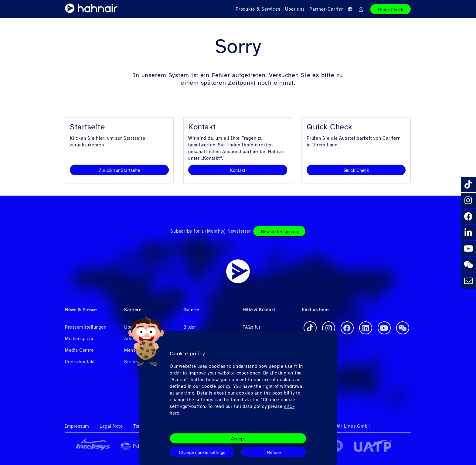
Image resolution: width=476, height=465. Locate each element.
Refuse (274, 453)
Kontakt (238, 170)
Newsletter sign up (279, 232)
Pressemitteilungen (86, 327)
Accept (238, 439)
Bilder (190, 327)
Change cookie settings (202, 453)
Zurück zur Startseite (119, 170)
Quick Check (391, 10)
